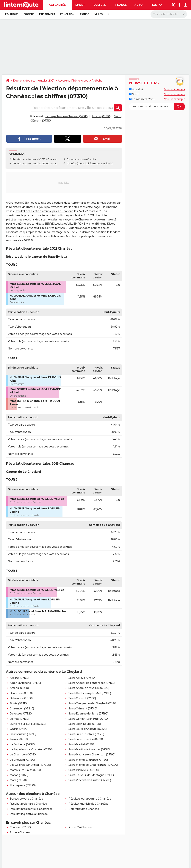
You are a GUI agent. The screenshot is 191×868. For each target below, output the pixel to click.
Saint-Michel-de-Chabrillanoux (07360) (93, 765)
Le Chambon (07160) (23, 754)
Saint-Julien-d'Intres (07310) (86, 734)
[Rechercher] (169, 14)
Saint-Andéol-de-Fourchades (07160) (92, 683)
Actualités (57, 5)
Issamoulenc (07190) (23, 734)
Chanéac (72, 164)
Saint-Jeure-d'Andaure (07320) (88, 729)
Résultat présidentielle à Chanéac (31, 809)
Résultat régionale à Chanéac (28, 804)
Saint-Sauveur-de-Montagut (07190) (91, 775)
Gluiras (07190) (19, 729)
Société (29, 14)
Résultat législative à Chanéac (29, 814)
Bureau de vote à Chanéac (26, 799)
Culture (100, 5)
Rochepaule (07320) (23, 785)
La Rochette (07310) (22, 744)
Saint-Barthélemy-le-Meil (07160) (90, 693)
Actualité (136, 89)
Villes (98, 14)
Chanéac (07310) (20, 827)
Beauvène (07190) (21, 693)
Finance (121, 5)
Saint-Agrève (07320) (82, 678)
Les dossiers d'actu (142, 99)
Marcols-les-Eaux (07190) (26, 770)
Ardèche (97, 81)
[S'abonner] (157, 107)
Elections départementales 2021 (34, 81)
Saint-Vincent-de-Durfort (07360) (90, 780)
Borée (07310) (19, 703)
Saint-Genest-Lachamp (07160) (88, 719)
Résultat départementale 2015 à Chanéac (35, 164)
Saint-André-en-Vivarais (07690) (89, 688)
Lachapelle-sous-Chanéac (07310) (67, 116)
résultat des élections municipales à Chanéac (44, 211)
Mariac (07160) (19, 775)
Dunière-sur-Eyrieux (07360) (28, 724)
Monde (85, 14)
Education (67, 14)
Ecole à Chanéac (20, 832)
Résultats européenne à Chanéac (90, 799)
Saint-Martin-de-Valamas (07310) (89, 749)
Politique (12, 14)
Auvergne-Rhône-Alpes (73, 81)
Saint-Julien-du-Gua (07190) (86, 739)
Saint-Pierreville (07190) (84, 770)
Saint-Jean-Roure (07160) (84, 724)
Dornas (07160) (19, 719)
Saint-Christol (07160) (82, 698)
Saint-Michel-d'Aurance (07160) (88, 760)
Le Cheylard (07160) (22, 760)
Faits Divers (47, 14)
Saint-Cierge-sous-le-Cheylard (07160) (93, 703)
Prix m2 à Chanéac (80, 827)
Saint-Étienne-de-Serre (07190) (88, 714)
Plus (156, 5)
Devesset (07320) (21, 714)
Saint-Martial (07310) (82, 744)
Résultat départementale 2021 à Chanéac (35, 159)
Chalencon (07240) (22, 708)
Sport (80, 5)
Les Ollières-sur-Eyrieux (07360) (30, 765)
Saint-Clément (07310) (83, 708)
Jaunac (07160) (19, 739)
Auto (138, 5)
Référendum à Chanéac (84, 809)
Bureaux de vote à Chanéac (82, 159)
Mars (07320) (18, 780)
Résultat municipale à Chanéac (88, 804)
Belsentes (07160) (21, 698)
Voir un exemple (175, 89)
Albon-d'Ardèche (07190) (25, 683)
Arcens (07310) (101, 116)
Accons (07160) (19, 678)
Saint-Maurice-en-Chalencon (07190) (92, 754)
